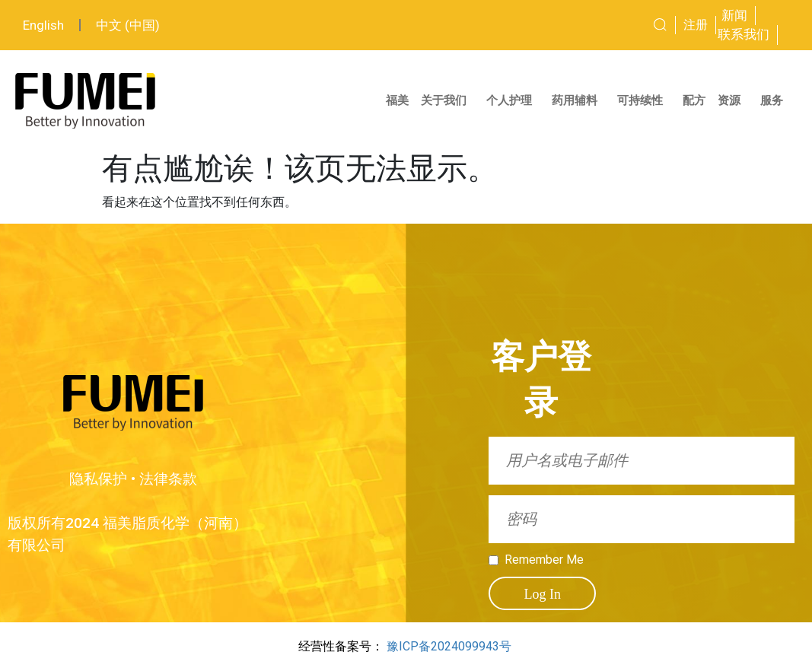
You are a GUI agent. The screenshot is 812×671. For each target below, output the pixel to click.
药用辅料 (578, 100)
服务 (775, 100)
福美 (397, 100)
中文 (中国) (128, 25)
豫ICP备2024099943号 (449, 646)
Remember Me (544, 560)
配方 (694, 100)
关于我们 (447, 100)
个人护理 (513, 100)
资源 (733, 100)
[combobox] (619, 25)
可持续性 (644, 100)
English (43, 25)
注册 (696, 25)
